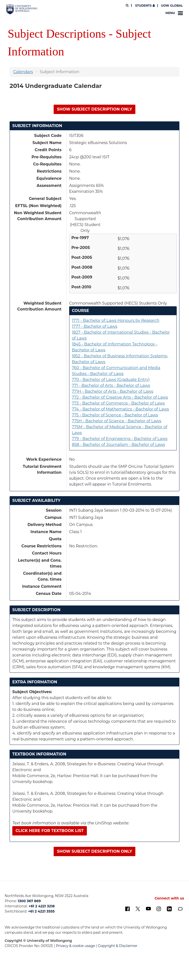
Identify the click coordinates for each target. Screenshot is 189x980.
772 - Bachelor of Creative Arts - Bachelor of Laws (120, 397)
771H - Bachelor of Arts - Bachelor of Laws (113, 391)
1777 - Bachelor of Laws (94, 326)
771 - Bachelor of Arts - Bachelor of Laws (111, 385)
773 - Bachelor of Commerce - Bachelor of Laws (118, 403)
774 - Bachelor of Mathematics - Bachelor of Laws (120, 409)
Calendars (23, 72)
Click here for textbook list (50, 831)
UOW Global (172, 6)
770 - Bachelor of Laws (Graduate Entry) (111, 380)
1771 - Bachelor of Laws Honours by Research (116, 320)
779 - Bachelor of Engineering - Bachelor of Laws (120, 439)
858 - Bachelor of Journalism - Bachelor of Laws (118, 445)
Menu (174, 13)
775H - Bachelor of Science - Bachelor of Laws (117, 421)
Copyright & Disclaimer (118, 946)
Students (145, 6)
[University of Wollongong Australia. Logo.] (22, 9)
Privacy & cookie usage (76, 946)
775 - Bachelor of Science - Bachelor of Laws (115, 415)
